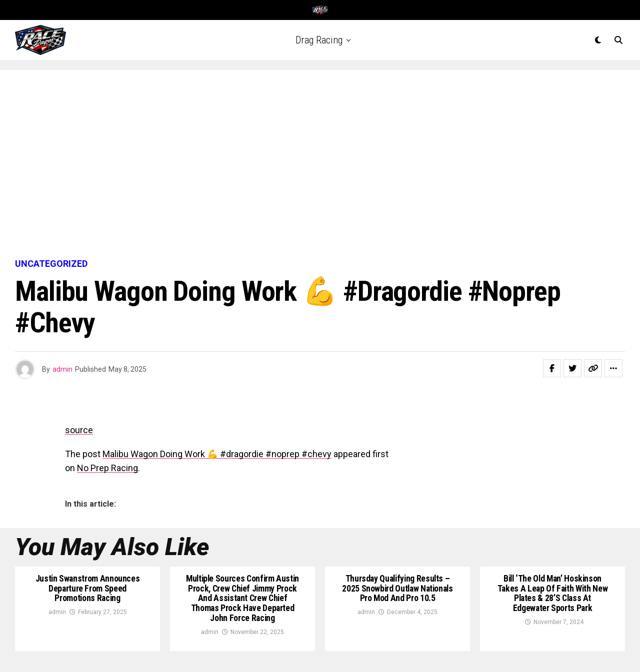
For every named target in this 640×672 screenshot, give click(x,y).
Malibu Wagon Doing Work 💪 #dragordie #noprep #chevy (217, 454)
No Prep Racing (107, 468)
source (79, 430)
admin (62, 369)
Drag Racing (319, 40)
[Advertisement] (320, 165)
